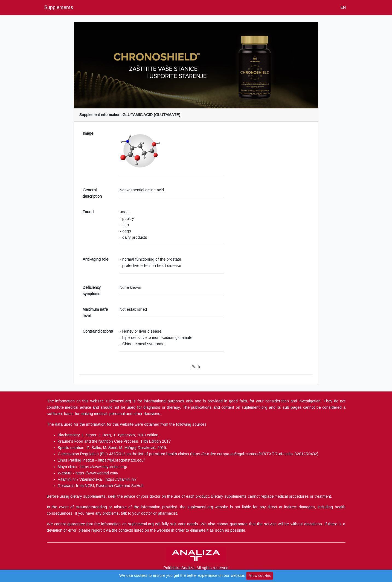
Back (196, 367)
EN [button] (343, 7)
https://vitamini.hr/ (121, 479)
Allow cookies (260, 576)
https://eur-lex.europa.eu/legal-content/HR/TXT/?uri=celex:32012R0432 (254, 454)
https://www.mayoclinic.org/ (104, 467)
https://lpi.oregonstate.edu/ (121, 460)
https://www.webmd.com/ (97, 473)
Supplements (59, 7)
